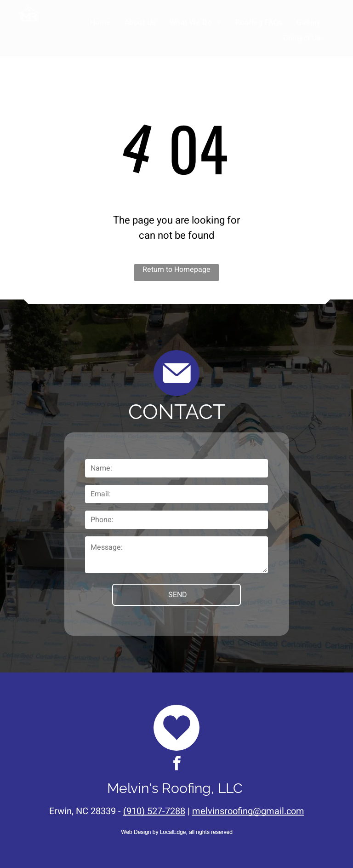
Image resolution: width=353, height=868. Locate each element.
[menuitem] (100, 23)
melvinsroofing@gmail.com (248, 811)
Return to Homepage (176, 270)
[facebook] (176, 765)
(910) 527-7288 (154, 811)
